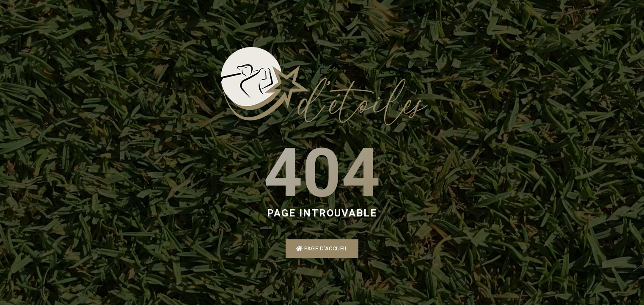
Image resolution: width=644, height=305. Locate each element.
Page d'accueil (322, 248)
